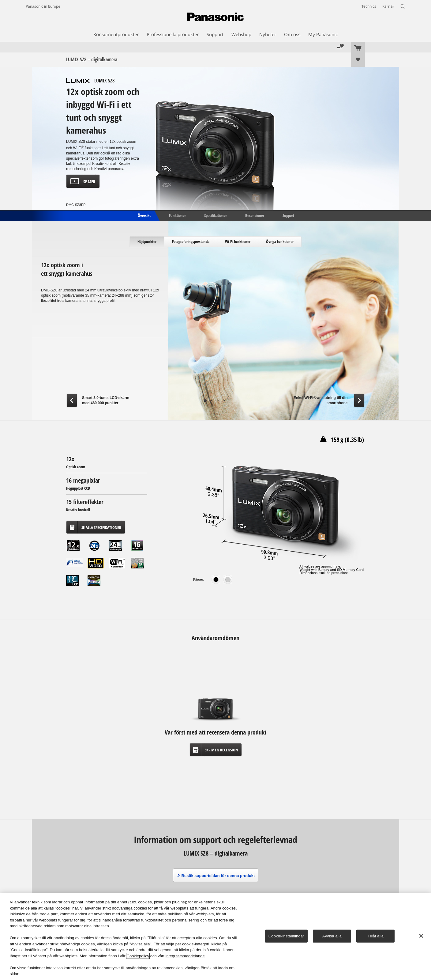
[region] (215, 936)
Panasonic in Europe (43, 6)
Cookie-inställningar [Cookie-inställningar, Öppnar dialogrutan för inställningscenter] (286, 936)
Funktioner (177, 215)
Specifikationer (215, 215)
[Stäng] (421, 936)
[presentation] (147, 242)
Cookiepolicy (138, 956)
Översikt (144, 215)
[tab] (147, 242)
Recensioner (255, 215)
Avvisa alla (332, 936)
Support (288, 215)
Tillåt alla (376, 936)
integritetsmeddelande (185, 956)
